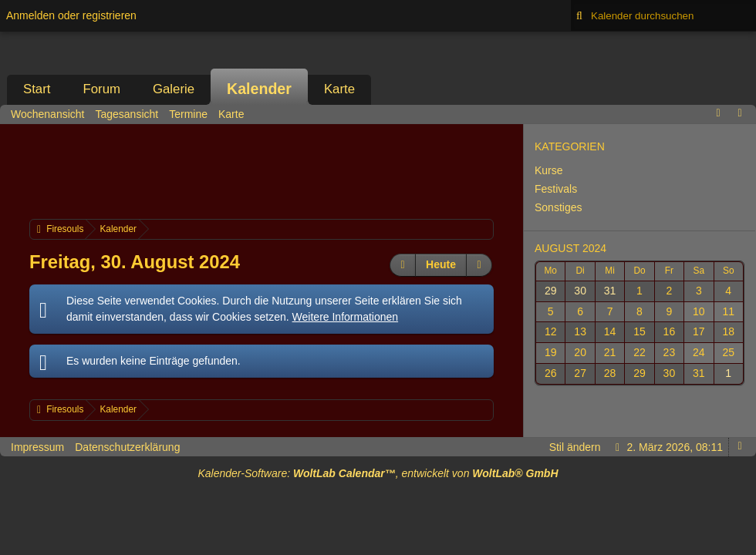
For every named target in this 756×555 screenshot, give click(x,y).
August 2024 (570, 248)
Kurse (549, 170)
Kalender (259, 89)
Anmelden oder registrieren (71, 15)
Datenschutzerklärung (127, 447)
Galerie (174, 89)
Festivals (556, 189)
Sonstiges (558, 207)
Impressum (37, 447)
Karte (339, 89)
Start (37, 89)
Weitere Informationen (345, 317)
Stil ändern (575, 447)
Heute (441, 264)
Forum (101, 89)
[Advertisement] (310, 170)
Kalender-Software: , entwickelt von (378, 473)
